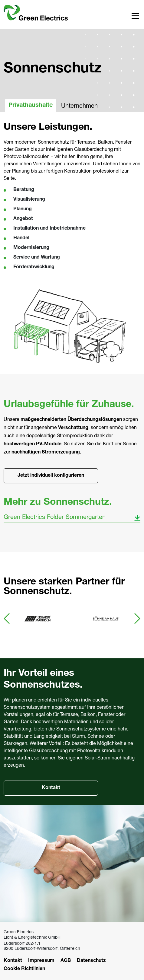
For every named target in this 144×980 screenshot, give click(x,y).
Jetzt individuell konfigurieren (51, 476)
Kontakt (51, 788)
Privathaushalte (31, 106)
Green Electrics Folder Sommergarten (55, 517)
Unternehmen (79, 105)
